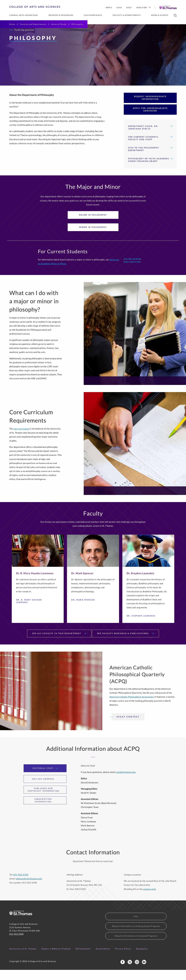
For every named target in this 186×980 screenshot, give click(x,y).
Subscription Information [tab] (49, 810)
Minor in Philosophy (93, 237)
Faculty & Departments (127, 15)
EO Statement (83, 959)
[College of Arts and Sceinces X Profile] (130, 972)
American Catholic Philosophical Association (131, 707)
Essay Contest (128, 727)
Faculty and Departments (33, 24)
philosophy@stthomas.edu (29, 889)
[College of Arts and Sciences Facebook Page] (123, 972)
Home (12, 24)
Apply (109, 7)
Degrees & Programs (61, 15)
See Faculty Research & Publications (125, 644)
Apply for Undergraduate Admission (150, 120)
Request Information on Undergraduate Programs (136, 936)
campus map (149, 899)
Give (119, 7)
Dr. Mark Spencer (84, 610)
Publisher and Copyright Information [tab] (46, 800)
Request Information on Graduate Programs (136, 946)
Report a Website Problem (56, 959)
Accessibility (103, 959)
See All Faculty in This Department (59, 644)
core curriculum (21, 439)
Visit (129, 7)
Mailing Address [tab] (45, 789)
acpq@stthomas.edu (126, 782)
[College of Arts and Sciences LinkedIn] (144, 972)
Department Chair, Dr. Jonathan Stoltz (150, 138)
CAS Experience (93, 15)
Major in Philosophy (93, 225)
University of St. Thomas (23, 959)
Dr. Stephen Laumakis (142, 626)
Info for (143, 7)
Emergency (142, 959)
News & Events (160, 15)
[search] (175, 15)
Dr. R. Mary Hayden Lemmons (34, 611)
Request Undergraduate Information (150, 108)
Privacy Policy (123, 959)
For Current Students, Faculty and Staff (150, 148)
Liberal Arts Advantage (24, 15)
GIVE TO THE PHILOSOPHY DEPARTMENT (150, 159)
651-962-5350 (21, 885)
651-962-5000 (16, 944)
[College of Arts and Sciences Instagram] (137, 972)
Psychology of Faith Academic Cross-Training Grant (150, 170)
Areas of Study (59, 24)
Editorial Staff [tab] (45, 778)
